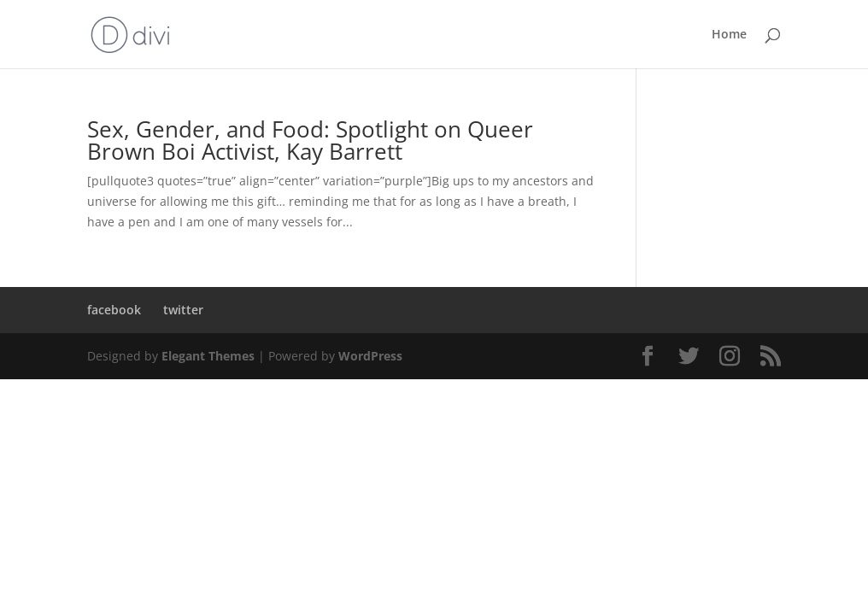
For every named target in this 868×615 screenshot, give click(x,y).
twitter (183, 310)
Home (729, 35)
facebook (114, 310)
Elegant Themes (208, 356)
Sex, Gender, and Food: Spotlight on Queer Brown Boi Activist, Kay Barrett (310, 140)
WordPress (370, 356)
